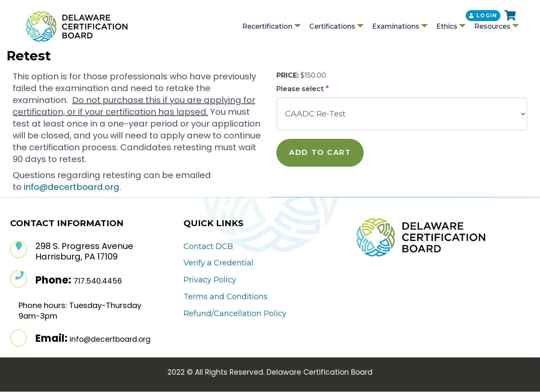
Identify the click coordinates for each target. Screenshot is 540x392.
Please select (300, 89)
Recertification (267, 27)
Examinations (396, 27)
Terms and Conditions (225, 297)
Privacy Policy (210, 280)
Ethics (447, 27)
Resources (492, 27)
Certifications (332, 27)
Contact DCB (208, 246)
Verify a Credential (219, 263)
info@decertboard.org (72, 187)
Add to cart (320, 152)
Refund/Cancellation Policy (235, 314)
